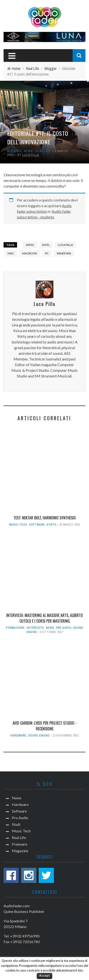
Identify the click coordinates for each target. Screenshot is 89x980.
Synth (52, 525)
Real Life (43, 151)
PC (47, 253)
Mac (11, 253)
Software (37, 525)
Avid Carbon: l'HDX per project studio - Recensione (45, 726)
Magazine (20, 851)
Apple (30, 245)
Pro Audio (64, 628)
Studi (16, 824)
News (28, 151)
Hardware (18, 736)
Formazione (15, 628)
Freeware (20, 844)
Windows (64, 253)
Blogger (15, 151)
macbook (30, 253)
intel (46, 245)
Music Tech (18, 525)
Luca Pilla (31, 155)
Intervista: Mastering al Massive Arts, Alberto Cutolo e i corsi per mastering (44, 618)
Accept (44, 976)
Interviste (35, 628)
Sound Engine (39, 736)
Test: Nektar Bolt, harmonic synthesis (45, 518)
